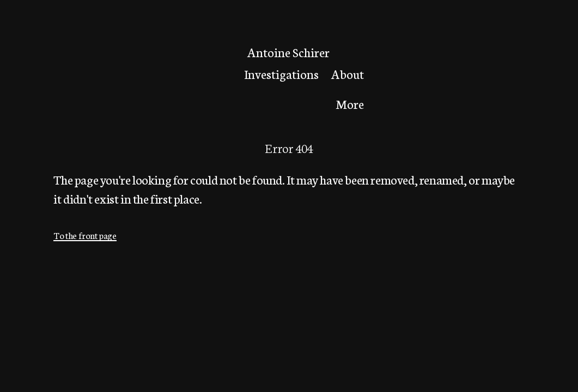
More (350, 103)
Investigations (281, 73)
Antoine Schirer (288, 52)
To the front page (85, 235)
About (348, 73)
